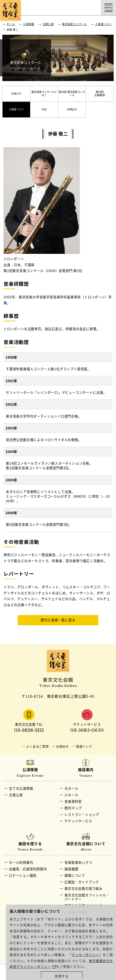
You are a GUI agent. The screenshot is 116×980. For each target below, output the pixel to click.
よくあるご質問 (37, 746)
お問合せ (72, 109)
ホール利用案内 (21, 862)
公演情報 (29, 24)
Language (93, 8)
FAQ (44, 109)
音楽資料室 (73, 801)
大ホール (71, 788)
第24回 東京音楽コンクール (72, 94)
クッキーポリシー (85, 955)
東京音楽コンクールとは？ (44, 94)
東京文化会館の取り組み (83, 888)
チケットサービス (78, 821)
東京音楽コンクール (74, 24)
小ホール (71, 795)
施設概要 (71, 869)
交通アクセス (63, 8)
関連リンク (84, 746)
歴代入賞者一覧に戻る (58, 620)
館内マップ (73, 808)
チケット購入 (78, 8)
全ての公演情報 (21, 788)
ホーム (11, 24)
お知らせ (16, 94)
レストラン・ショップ (82, 814)
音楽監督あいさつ (78, 862)
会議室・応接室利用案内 (28, 869)
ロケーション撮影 (23, 875)
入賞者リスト (104, 24)
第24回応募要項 (100, 94)
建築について (75, 875)
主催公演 (48, 24)
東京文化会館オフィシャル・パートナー (87, 897)
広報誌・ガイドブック (82, 882)
